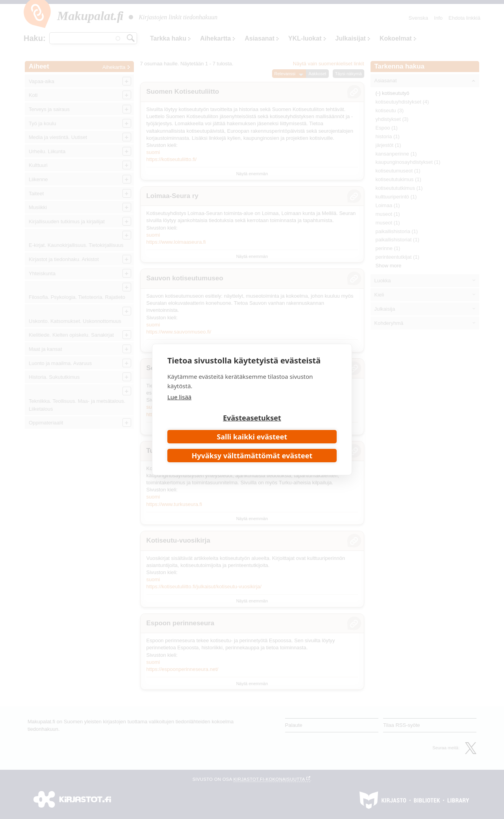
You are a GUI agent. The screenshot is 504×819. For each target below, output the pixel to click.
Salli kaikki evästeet (252, 437)
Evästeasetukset (252, 418)
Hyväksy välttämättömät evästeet (252, 456)
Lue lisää (179, 397)
